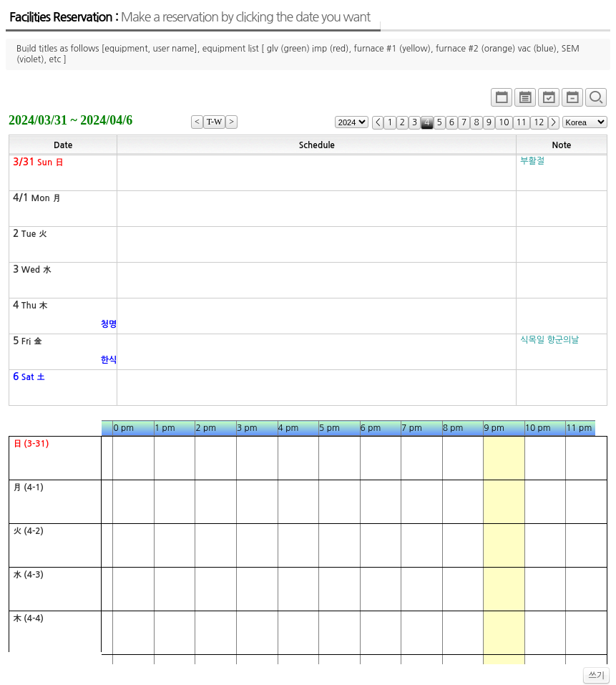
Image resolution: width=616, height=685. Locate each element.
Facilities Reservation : (190, 17)
